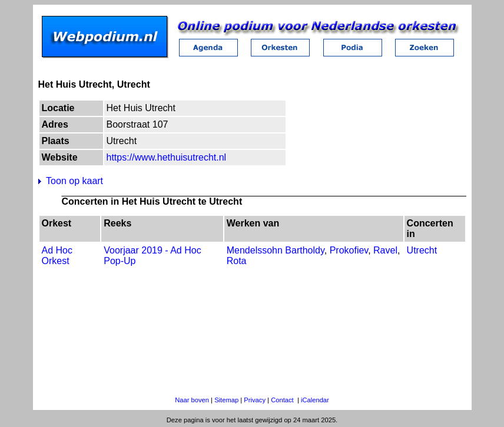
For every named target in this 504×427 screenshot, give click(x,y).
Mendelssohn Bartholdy (276, 250)
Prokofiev (349, 250)
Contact (282, 400)
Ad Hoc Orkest (57, 256)
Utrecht (422, 250)
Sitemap (226, 400)
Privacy (255, 400)
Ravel (385, 250)
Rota (237, 261)
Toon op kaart (74, 181)
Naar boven (192, 400)
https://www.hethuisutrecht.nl (167, 157)
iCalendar (315, 400)
